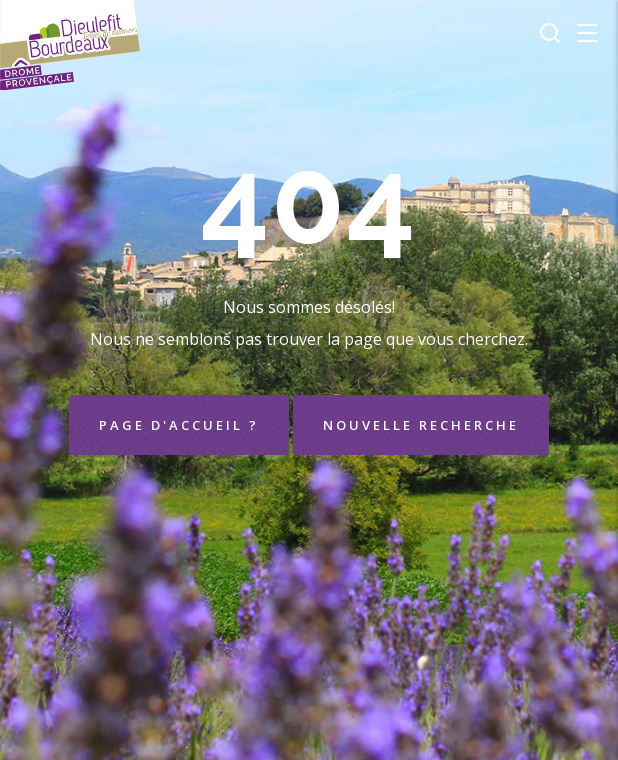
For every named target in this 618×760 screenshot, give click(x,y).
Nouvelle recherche (421, 425)
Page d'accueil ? (179, 425)
